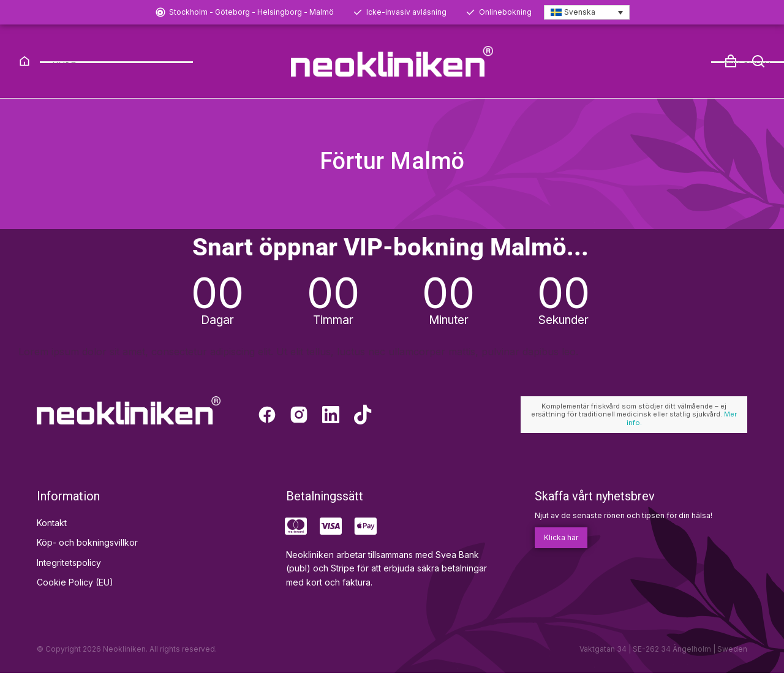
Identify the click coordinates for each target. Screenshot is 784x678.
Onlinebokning (505, 12)
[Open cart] (731, 61)
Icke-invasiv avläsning (406, 12)
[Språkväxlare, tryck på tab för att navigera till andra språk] (587, 13)
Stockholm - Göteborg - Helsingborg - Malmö (251, 12)
